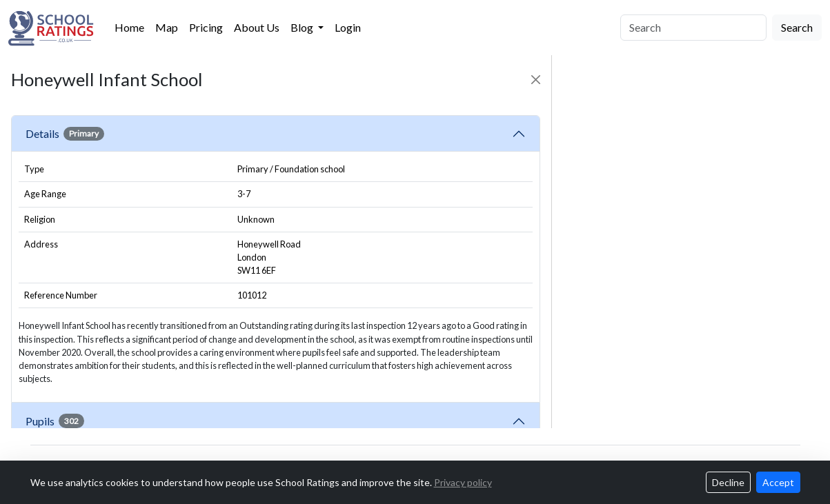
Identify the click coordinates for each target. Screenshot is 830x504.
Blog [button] (303, 27)
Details (65, 134)
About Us (257, 27)
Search (797, 27)
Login (348, 27)
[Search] (693, 28)
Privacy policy (463, 482)
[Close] (536, 80)
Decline (728, 482)
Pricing (206, 27)
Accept (778, 482)
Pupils (55, 421)
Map (167, 27)
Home (129, 27)
